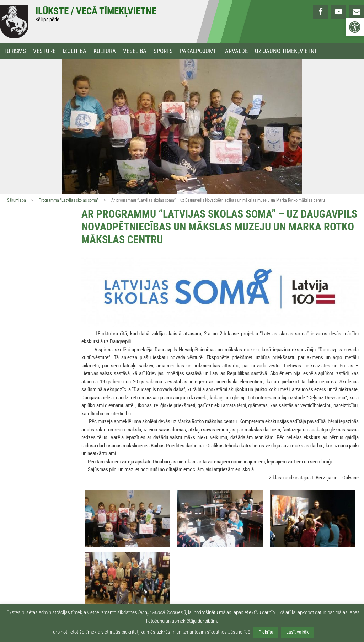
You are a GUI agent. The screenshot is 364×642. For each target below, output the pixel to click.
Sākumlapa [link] (17, 200)
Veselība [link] (135, 51)
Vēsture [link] (44, 51)
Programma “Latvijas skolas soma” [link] (69, 200)
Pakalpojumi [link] (197, 51)
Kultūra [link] (105, 51)
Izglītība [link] (74, 51)
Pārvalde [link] (235, 51)
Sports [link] (163, 51)
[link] (355, 27)
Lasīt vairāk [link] (297, 632)
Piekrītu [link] (266, 632)
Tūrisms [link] (15, 51)
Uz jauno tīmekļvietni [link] (285, 51)
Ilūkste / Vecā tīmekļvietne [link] (96, 11)
